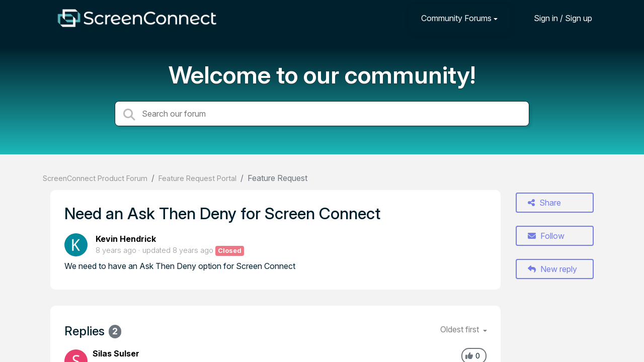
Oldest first (461, 329)
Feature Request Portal (197, 178)
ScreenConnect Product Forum (95, 178)
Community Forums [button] (456, 18)
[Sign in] (555, 18)
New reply (552, 269)
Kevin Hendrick (126, 239)
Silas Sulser (116, 353)
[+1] (469, 356)
